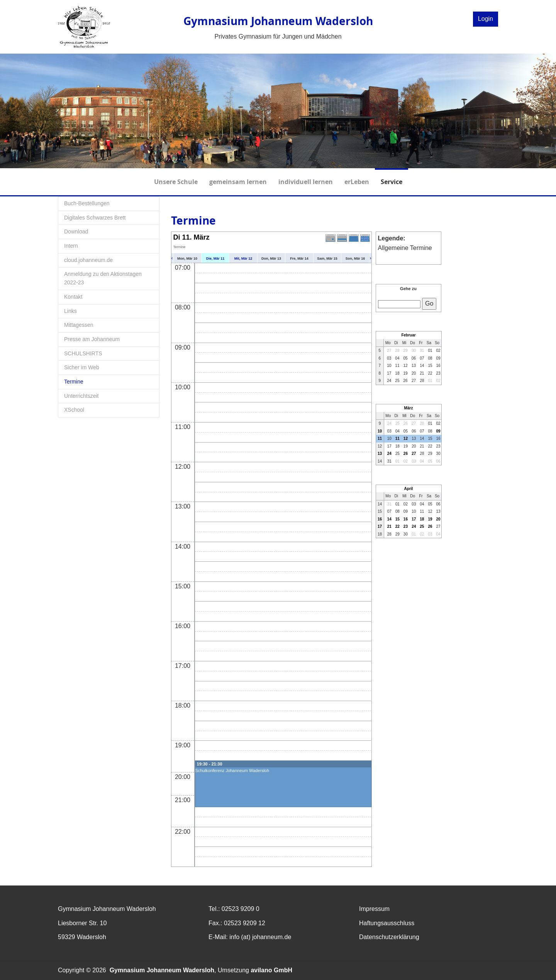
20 (438, 519)
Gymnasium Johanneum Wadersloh (162, 970)
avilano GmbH (271, 970)
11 (380, 438)
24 (389, 454)
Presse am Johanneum (92, 339)
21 (389, 526)
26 (406, 454)
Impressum (374, 909)
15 (398, 519)
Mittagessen (79, 325)
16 (380, 519)
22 (398, 526)
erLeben (357, 177)
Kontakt (73, 297)
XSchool (74, 410)
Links (70, 311)
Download (76, 231)
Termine (74, 382)
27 (414, 454)
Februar (408, 335)
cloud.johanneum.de (88, 260)
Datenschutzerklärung (389, 937)
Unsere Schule (176, 177)
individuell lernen (306, 177)
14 (389, 519)
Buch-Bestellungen (87, 203)
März (409, 408)
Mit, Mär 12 (243, 259)
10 (380, 431)
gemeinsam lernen (238, 177)
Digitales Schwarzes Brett (95, 218)
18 (422, 519)
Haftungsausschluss (387, 923)
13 (380, 454)
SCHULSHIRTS (83, 353)
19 (430, 519)
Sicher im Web (82, 367)
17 (414, 519)
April (409, 489)
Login (486, 19)
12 (406, 438)
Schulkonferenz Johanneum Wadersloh (232, 770)
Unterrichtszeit (81, 396)
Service (392, 177)
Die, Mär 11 (215, 259)
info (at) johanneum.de (260, 937)
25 (422, 526)
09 (438, 431)
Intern (71, 246)
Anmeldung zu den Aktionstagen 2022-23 (103, 278)
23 (406, 526)
